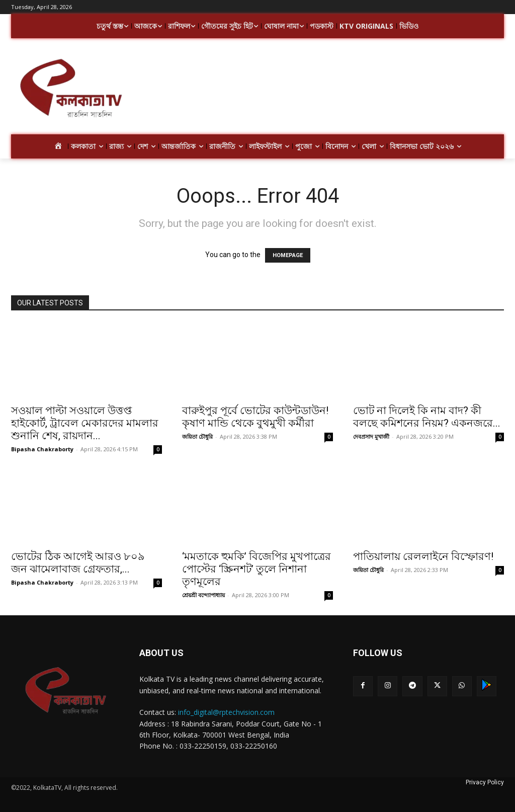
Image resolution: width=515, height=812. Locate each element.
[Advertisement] (317, 90)
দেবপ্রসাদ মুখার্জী (371, 436)
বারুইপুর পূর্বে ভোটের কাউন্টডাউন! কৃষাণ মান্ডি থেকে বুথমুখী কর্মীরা (255, 417)
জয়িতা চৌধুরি (197, 436)
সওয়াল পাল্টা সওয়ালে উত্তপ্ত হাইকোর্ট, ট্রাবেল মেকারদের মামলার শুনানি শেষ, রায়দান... (85, 423)
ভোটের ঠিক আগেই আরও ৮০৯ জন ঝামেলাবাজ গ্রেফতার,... (78, 563)
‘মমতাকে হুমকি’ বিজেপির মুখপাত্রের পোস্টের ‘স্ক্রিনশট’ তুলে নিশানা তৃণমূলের (256, 569)
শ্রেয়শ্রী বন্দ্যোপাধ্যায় (203, 595)
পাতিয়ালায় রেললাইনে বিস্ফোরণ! (423, 556)
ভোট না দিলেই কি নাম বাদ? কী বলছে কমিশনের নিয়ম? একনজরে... (427, 417)
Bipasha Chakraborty (42, 449)
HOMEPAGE (288, 255)
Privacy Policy (485, 782)
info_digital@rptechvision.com (226, 712)
